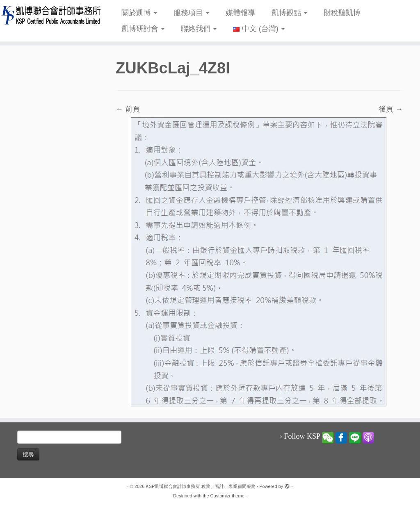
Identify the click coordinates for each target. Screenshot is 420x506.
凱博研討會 (143, 29)
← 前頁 (128, 109)
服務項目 (191, 13)
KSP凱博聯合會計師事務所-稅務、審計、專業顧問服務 (201, 486)
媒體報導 (240, 13)
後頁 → (391, 109)
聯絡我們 (199, 29)
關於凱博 (139, 13)
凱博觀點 (289, 13)
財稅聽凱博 (342, 13)
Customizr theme (227, 496)
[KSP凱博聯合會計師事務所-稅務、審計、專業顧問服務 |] (49, 15)
